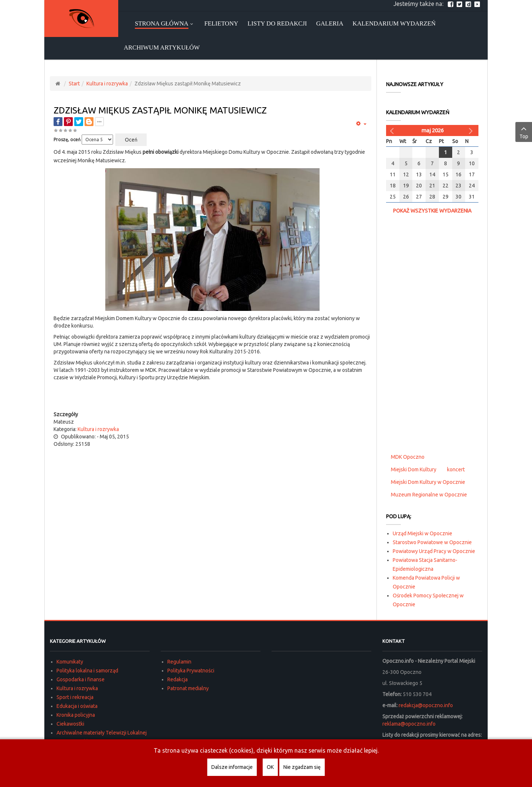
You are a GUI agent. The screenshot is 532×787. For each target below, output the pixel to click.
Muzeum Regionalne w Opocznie (429, 495)
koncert (456, 469)
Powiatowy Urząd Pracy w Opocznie (434, 551)
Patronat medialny (188, 688)
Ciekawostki (70, 724)
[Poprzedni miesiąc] (393, 130)
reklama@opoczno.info (409, 724)
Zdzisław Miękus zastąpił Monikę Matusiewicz (160, 110)
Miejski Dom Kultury (414, 469)
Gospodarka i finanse (81, 679)
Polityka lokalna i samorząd (87, 671)
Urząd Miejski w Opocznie (422, 533)
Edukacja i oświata (77, 706)
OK (270, 767)
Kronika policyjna (76, 715)
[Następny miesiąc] (472, 130)
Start (74, 84)
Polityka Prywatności (191, 671)
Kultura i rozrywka (107, 84)
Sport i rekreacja (75, 697)
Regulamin (179, 662)
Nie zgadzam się (302, 767)
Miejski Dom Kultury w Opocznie (428, 482)
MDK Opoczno (408, 457)
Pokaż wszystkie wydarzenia (432, 211)
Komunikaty (70, 662)
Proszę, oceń (67, 140)
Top (524, 132)
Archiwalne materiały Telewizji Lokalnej (102, 733)
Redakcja (178, 679)
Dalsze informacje (232, 767)
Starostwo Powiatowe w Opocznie (432, 542)
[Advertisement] (212, 396)
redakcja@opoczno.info (426, 705)
